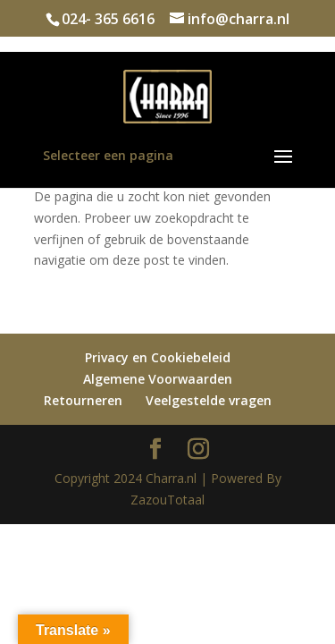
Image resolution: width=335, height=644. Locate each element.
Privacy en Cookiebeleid (158, 357)
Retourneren (83, 400)
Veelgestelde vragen (209, 400)
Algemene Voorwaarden (158, 379)
